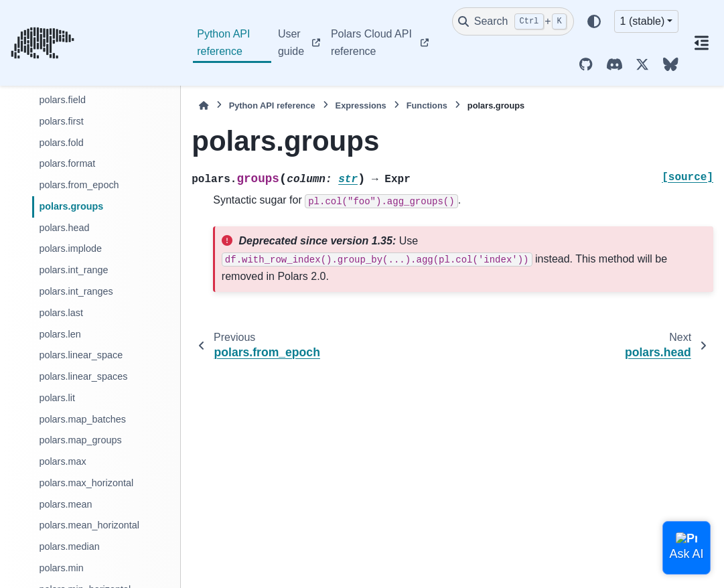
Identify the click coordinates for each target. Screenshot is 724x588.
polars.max (62, 461)
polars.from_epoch (79, 185)
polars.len (60, 334)
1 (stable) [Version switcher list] (643, 21)
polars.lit (57, 398)
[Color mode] (594, 21)
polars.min (61, 568)
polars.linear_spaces (83, 376)
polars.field (62, 100)
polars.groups (71, 206)
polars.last (61, 313)
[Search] (513, 21)
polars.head (64, 228)
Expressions (361, 105)
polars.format (67, 163)
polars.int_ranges (76, 291)
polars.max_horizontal (86, 483)
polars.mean (65, 504)
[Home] (204, 105)
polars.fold (61, 143)
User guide (291, 43)
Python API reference (223, 43)
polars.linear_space (81, 355)
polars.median (69, 546)
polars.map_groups (80, 440)
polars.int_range (73, 270)
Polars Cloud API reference (371, 43)
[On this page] (701, 43)
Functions (427, 105)
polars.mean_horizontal (89, 525)
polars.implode (70, 248)
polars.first (61, 121)
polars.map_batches (82, 419)
